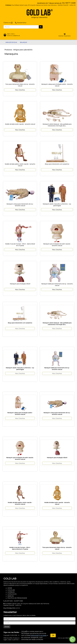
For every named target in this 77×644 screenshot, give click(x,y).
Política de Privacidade (38, 635)
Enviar (7, 627)
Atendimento (21, 23)
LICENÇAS (11, 592)
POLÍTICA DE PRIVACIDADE (17, 598)
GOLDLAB (11, 590)
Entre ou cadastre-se (14, 36)
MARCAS (11, 596)
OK (53, 635)
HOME (10, 588)
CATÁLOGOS (12, 594)
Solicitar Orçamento (65, 36)
